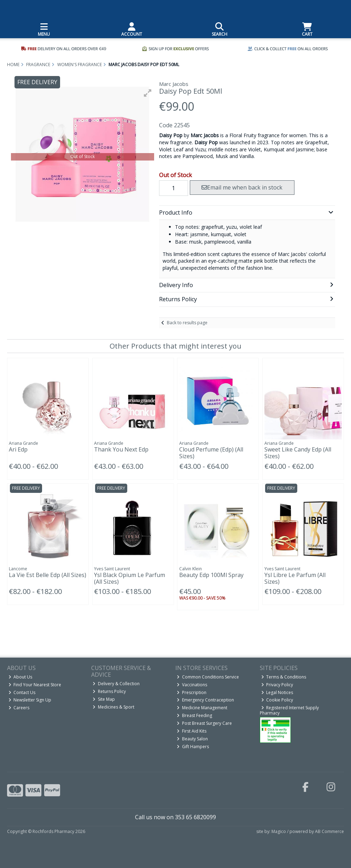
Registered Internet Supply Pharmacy (289, 710)
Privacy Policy (277, 685)
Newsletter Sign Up (30, 700)
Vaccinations (192, 685)
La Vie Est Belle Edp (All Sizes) (48, 575)
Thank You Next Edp (121, 449)
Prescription (192, 692)
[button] (148, 93)
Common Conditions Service (208, 677)
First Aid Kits (192, 731)
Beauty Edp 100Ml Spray (211, 575)
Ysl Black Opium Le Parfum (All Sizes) (130, 578)
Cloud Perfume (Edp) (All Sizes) (211, 453)
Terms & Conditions (284, 677)
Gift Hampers (193, 747)
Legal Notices (277, 692)
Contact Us (22, 692)
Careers (19, 708)
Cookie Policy (277, 700)
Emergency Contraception (205, 700)
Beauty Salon (192, 739)
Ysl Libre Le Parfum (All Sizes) (295, 578)
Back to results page (187, 323)
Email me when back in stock (242, 187)
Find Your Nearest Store (35, 685)
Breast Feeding (194, 715)
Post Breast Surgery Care (204, 723)
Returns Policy (109, 691)
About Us (21, 677)
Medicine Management (202, 708)
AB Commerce (329, 831)
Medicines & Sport (113, 707)
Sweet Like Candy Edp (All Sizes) (298, 453)
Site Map (104, 699)
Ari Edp (18, 449)
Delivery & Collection (116, 684)
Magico (279, 831)
